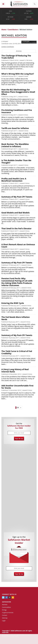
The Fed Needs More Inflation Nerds (16, 318)
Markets (5, 605)
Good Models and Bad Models (16, 213)
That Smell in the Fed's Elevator (16, 229)
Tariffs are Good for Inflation (15, 128)
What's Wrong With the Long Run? (18, 74)
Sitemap (5, 618)
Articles (19, 51)
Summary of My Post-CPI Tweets (17, 197)
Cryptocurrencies (8, 613)
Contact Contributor (8, 47)
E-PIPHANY (5, 41)
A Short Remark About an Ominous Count (18, 246)
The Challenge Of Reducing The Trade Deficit (16, 57)
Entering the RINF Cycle (13, 303)
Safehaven (7, 602)
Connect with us (9, 594)
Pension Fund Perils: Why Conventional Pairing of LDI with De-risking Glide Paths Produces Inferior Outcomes (17, 282)
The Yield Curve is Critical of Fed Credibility (17, 352)
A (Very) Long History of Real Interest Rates (15, 371)
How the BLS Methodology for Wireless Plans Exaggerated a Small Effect (18, 92)
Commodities (6, 607)
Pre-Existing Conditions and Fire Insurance (17, 111)
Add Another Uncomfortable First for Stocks (17, 387)
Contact (5, 615)
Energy (4, 610)
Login (4, 621)
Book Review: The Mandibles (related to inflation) (15, 145)
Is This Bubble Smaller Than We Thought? (16, 162)
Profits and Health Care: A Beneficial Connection (14, 180)
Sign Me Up (19, 439)
